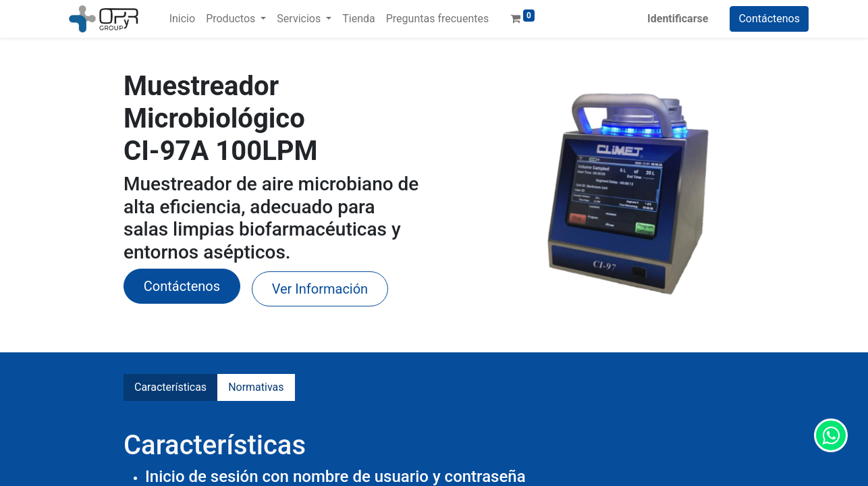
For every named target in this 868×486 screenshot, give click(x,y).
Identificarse (678, 19)
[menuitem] (182, 19)
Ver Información (320, 289)
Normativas (256, 387)
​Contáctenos (182, 286)
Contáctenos (769, 19)
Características (170, 387)
